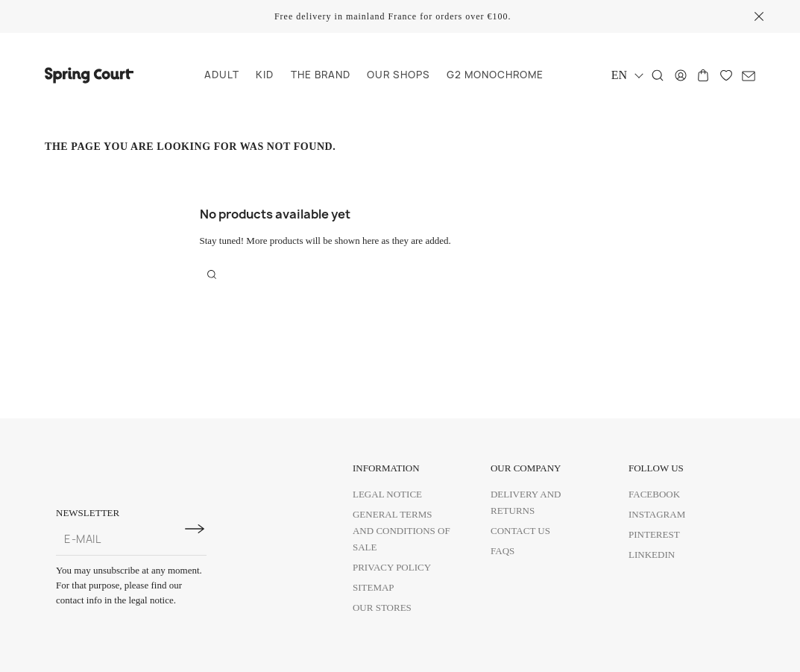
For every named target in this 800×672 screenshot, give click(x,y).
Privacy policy (392, 567)
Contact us (520, 531)
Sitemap (374, 587)
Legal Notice (387, 494)
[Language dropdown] (627, 75)
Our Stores (382, 607)
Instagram (657, 514)
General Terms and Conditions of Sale (401, 531)
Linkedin (652, 555)
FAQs (503, 551)
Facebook (654, 494)
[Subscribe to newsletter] (195, 529)
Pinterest (654, 534)
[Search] (658, 75)
